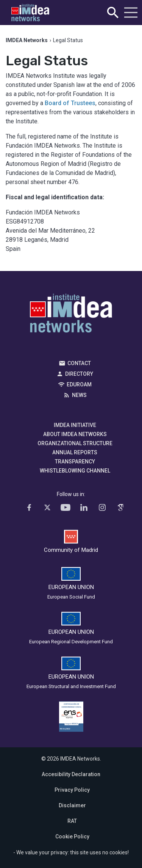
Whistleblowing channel (75, 471)
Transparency (75, 462)
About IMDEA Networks (75, 434)
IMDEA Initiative (75, 425)
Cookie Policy (72, 836)
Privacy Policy (72, 790)
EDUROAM (79, 384)
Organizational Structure (75, 443)
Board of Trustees (70, 103)
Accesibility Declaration (71, 774)
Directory (79, 374)
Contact (79, 363)
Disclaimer (72, 805)
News (79, 395)
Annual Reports (75, 452)
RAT (72, 821)
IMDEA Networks (71, 315)
